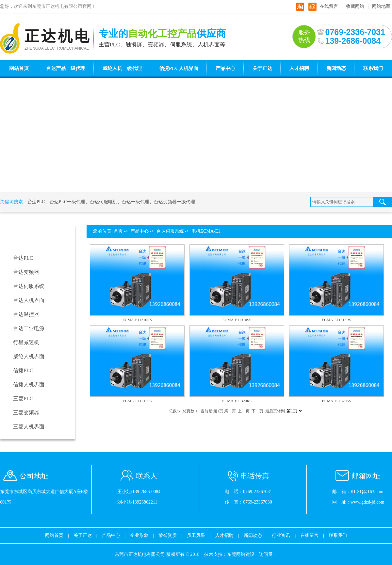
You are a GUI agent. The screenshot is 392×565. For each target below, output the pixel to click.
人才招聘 (299, 68)
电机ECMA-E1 (206, 231)
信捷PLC (23, 370)
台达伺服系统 (29, 286)
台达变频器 (26, 272)
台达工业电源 (29, 328)
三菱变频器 (26, 413)
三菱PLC (23, 399)
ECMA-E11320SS (337, 401)
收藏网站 (355, 6)
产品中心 (225, 68)
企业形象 (139, 535)
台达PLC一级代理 (68, 202)
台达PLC (36, 202)
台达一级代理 (136, 202)
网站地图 (381, 6)
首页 (118, 231)
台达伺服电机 (104, 202)
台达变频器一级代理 (174, 202)
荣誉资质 (168, 535)
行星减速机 (26, 342)
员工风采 (196, 535)
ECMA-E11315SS (137, 401)
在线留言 (329, 6)
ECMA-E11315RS (336, 320)
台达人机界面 (29, 300)
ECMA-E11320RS (237, 401)
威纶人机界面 (29, 356)
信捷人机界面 (29, 384)
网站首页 (19, 68)
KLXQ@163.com (367, 492)
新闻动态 (336, 68)
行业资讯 (281, 535)
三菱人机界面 (29, 427)
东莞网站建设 (241, 554)
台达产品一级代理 (66, 68)
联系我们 (373, 68)
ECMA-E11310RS (137, 320)
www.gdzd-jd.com (367, 502)
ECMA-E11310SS (237, 320)
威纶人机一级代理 (122, 68)
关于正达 (262, 68)
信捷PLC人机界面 (179, 68)
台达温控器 (26, 314)
